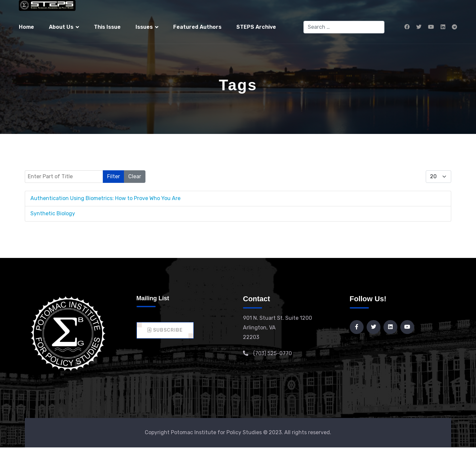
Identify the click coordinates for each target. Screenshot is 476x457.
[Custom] (455, 27)
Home (26, 27)
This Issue (107, 27)
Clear (135, 176)
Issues (144, 27)
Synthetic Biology (53, 213)
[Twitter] (419, 27)
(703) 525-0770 (273, 353)
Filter (114, 176)
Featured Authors (197, 27)
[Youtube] (431, 27)
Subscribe (165, 330)
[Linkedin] (443, 27)
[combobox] (344, 27)
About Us (61, 27)
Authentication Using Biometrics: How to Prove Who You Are (105, 198)
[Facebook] (407, 27)
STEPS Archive (256, 27)
